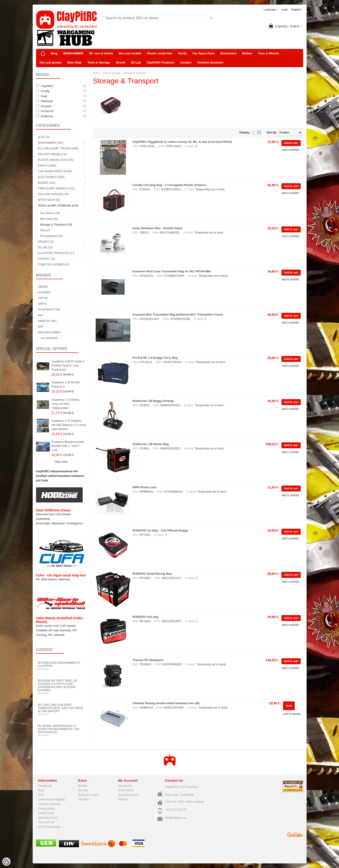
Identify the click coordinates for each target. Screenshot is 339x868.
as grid (259, 133)
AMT (41, 327)
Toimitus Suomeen (210, 62)
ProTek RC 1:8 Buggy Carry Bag (155, 358)
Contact (186, 62)
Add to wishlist (290, 150)
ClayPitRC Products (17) (56, 253)
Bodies (247, 53)
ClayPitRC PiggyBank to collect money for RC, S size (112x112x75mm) (182, 142)
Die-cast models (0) (53, 154)
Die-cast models (130, 53)
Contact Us (45, 786)
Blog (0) (44, 137)
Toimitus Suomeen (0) (54, 265)
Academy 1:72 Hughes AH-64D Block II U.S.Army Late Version (69, 425)
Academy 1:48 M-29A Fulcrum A (66, 384)
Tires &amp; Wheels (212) (56, 188)
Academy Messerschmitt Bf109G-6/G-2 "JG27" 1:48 (68, 446)
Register (296, 10)
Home (96, 73)
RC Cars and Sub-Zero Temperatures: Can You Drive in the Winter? (61, 709)
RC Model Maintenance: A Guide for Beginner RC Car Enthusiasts (61, 730)
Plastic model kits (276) (56, 160)
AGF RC (43, 298)
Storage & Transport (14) (56, 225)
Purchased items (128, 795)
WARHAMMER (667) (51, 143)
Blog (54, 53)
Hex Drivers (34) (50, 213)
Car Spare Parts (204, 53)
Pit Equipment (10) (51, 236)
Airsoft (121, 62)
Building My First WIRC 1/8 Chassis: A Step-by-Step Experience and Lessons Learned (61, 687)
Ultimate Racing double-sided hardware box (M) (166, 703)
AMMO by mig (47, 321)
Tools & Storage (99, 62)
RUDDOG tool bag (145, 617)
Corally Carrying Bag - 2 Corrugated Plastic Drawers (169, 185)
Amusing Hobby (49, 332)
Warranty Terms (48, 818)
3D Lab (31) (45, 247)
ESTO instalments (49, 827)
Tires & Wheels (269, 53)
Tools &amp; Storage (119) (58, 206)
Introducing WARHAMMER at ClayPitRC (61, 666)
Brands (83, 786)
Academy (45, 292)
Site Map (84, 799)
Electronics (229, 53)
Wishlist (123, 799)
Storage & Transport (135, 73)
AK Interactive (49, 310)
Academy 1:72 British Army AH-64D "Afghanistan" (66, 404)
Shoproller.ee (295, 835)
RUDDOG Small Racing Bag (152, 574)
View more (61, 462)
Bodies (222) (47, 183)
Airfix (42, 304)
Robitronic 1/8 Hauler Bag (151, 444)
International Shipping (52, 799)
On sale (83, 790)
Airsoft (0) (46, 242)
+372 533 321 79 (176, 810)
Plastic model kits (160, 53)
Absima (43, 287)
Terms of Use (46, 822)
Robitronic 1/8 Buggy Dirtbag (153, 401)
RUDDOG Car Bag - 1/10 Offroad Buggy (160, 530)
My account (125, 786)
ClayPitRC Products (161, 62)
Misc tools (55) (49, 219)
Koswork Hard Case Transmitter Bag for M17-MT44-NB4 (172, 271)
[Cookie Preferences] (6, 862)
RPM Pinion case (145, 487)
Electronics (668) (51, 177)
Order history (126, 790)
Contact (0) (46, 259)
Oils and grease (51, 62)
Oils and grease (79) (53, 194)
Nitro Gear (74, 62)
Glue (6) (45, 230)
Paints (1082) (47, 166)
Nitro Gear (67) (49, 200)
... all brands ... (49, 338)
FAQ (41, 795)
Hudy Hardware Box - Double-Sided (158, 228)
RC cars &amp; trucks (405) (58, 149)
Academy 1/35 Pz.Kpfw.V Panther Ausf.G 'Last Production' (68, 365)
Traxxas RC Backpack (148, 660)
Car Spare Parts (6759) (55, 171)
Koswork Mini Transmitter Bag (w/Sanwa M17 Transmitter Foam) (178, 315)
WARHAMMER (73, 53)
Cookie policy (46, 813)
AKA (41, 315)
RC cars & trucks (101, 53)
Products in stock (89, 795)
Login (285, 10)
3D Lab (136, 62)
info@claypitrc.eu (176, 818)
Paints (183, 53)
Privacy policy (47, 809)
